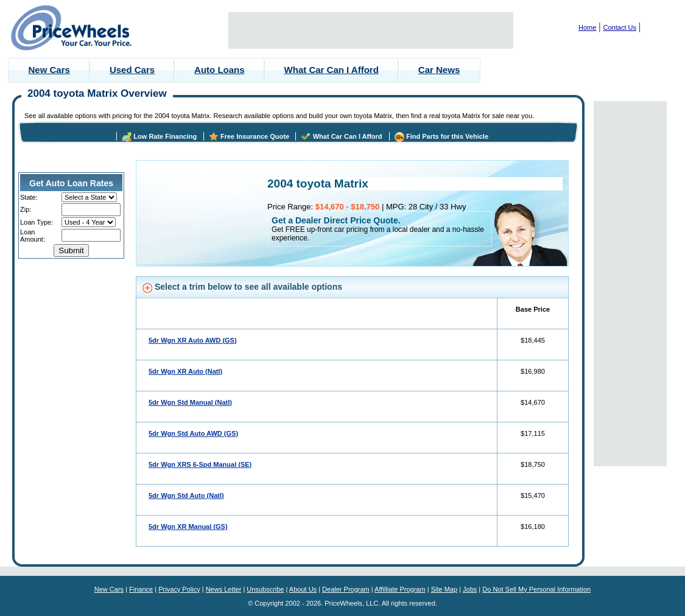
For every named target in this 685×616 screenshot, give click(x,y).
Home (587, 27)
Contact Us (620, 27)
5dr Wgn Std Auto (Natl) (186, 495)
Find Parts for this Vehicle (447, 136)
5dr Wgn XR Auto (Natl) (185, 371)
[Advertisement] (371, 30)
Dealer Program (346, 589)
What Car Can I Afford (332, 70)
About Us (303, 589)
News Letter (224, 589)
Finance (141, 589)
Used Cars (132, 70)
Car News (439, 70)
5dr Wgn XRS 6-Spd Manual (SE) (200, 464)
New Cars (49, 70)
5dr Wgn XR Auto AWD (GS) (193, 340)
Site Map (444, 589)
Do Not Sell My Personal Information (536, 589)
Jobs (470, 589)
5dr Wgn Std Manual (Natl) (190, 402)
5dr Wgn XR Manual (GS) (188, 527)
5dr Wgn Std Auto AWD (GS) (193, 433)
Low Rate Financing (165, 136)
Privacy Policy (179, 589)
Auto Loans (220, 70)
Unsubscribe (265, 589)
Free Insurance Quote (255, 136)
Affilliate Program (400, 589)
